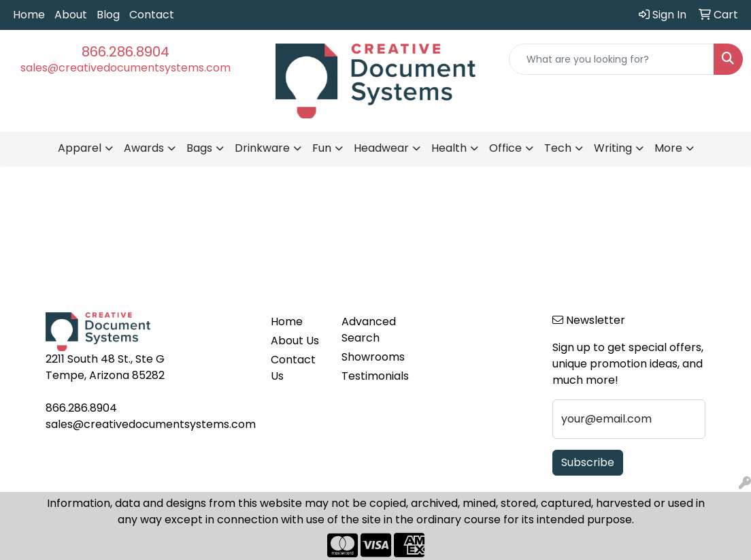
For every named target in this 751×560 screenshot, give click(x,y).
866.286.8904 (126, 52)
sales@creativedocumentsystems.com (126, 68)
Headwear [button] (381, 148)
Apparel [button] (80, 148)
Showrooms (368, 357)
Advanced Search (368, 330)
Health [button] (449, 148)
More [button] (668, 148)
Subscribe (588, 462)
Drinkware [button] (262, 148)
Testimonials (368, 376)
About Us (295, 341)
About (71, 15)
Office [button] (505, 148)
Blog (108, 15)
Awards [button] (144, 148)
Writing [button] (613, 148)
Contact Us (293, 368)
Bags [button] (199, 148)
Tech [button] (558, 148)
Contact (152, 15)
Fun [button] (322, 148)
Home (29, 15)
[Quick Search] (612, 59)
